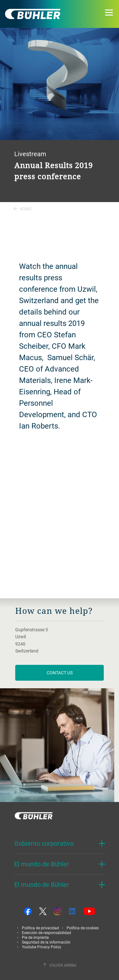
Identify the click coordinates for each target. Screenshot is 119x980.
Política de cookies (83, 928)
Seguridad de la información (46, 942)
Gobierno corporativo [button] (44, 843)
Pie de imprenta (35, 937)
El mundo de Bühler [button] (42, 864)
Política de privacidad (40, 928)
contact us (60, 673)
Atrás (23, 209)
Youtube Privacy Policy (42, 947)
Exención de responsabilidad (46, 932)
